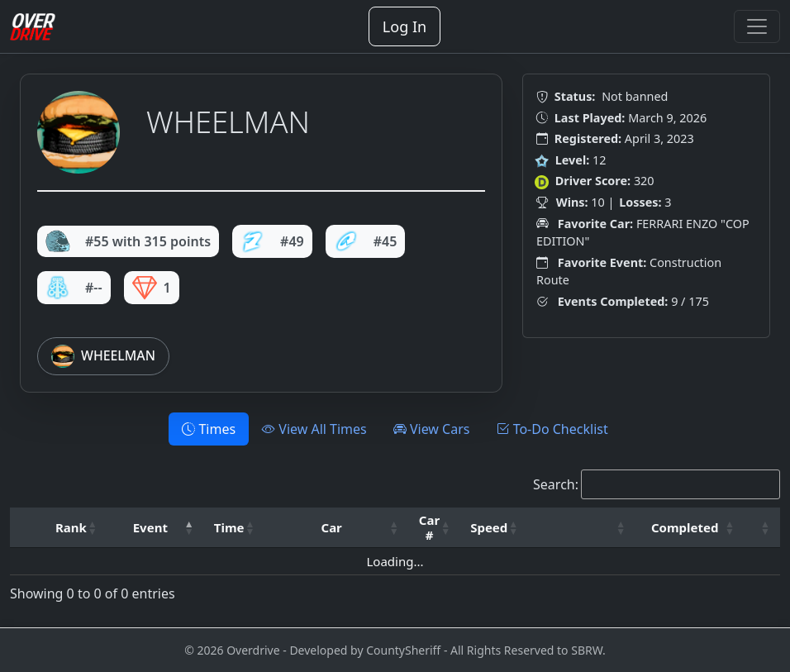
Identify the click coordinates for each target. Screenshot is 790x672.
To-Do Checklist (552, 429)
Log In (405, 26)
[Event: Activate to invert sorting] (156, 528)
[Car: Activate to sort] (337, 528)
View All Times (314, 429)
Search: (556, 484)
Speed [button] (489, 527)
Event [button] (150, 527)
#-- (74, 288)
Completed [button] (685, 527)
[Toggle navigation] (757, 26)
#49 (272, 241)
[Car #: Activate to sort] (435, 528)
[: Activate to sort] (582, 528)
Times (209, 429)
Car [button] (332, 527)
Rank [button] (71, 527)
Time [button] (229, 527)
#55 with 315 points (128, 241)
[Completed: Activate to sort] (690, 528)
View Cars (432, 429)
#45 (366, 241)
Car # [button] (429, 527)
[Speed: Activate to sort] (494, 528)
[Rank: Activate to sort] (76, 528)
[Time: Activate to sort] (235, 528)
